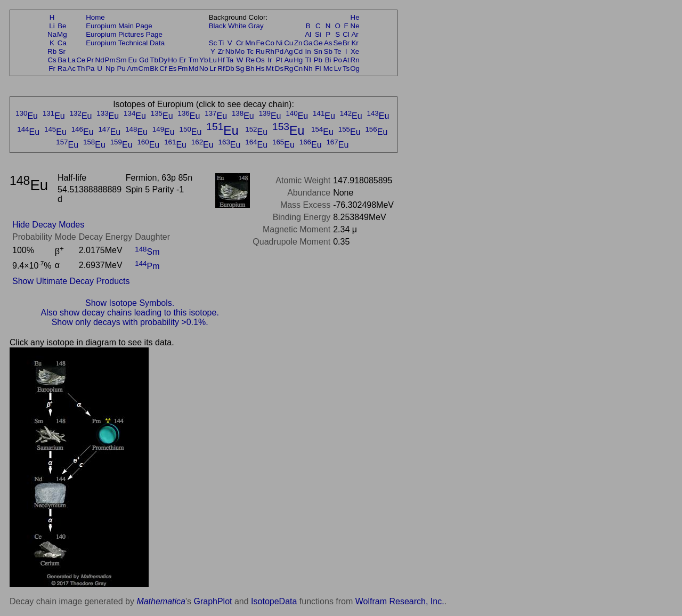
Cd (298, 51)
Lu (213, 60)
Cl (346, 34)
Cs (52, 60)
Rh (270, 51)
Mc (328, 68)
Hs (260, 68)
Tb (154, 60)
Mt (270, 68)
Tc (250, 51)
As (328, 43)
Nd (100, 60)
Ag (288, 51)
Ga (308, 43)
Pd (279, 51)
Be (62, 26)
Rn (355, 60)
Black (218, 26)
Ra (62, 68)
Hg (298, 60)
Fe (260, 43)
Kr (355, 43)
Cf (163, 68)
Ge (318, 43)
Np (110, 68)
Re (250, 60)
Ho (172, 60)
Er (182, 60)
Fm (182, 68)
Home (95, 17)
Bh (250, 68)
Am (133, 68)
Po (338, 60)
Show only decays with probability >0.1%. (130, 322)
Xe (355, 51)
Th (81, 68)
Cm (144, 68)
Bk (154, 68)
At (346, 60)
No (204, 68)
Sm (121, 60)
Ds (279, 68)
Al (308, 34)
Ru (260, 51)
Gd (144, 60)
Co (270, 43)
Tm (193, 60)
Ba (62, 60)
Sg (240, 68)
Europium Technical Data (125, 43)
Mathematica (161, 601)
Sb (328, 51)
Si (318, 34)
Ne (355, 26)
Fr (52, 68)
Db (230, 68)
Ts (346, 68)
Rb (52, 51)
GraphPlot (213, 601)
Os (260, 60)
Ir (270, 60)
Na (52, 34)
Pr (90, 60)
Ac (72, 68)
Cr (240, 43)
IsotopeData (274, 601)
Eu (132, 60)
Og (355, 68)
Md (194, 68)
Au (288, 60)
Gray (256, 26)
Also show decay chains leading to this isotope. (129, 313)
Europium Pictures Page (124, 34)
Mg (62, 34)
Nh (308, 68)
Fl (318, 68)
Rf (221, 68)
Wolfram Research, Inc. (400, 601)
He (355, 17)
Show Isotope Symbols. (130, 303)
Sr (62, 51)
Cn (298, 68)
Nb (230, 51)
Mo (240, 51)
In (308, 51)
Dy (163, 60)
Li (52, 26)
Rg (289, 68)
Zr (221, 51)
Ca (62, 43)
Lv (338, 68)
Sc (213, 43)
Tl (308, 60)
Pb (318, 60)
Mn (250, 43)
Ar (355, 34)
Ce (81, 60)
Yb (204, 60)
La (72, 60)
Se (338, 43)
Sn (318, 51)
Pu (121, 68)
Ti (221, 43)
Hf (221, 60)
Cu (289, 43)
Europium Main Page (119, 26)
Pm (110, 60)
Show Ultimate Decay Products (71, 281)
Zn (298, 43)
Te (338, 51)
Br (346, 43)
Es (173, 68)
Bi (328, 60)
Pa (90, 68)
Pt (279, 60)
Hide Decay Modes (48, 225)
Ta (230, 60)
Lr (213, 68)
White (237, 26)
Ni (279, 43)
